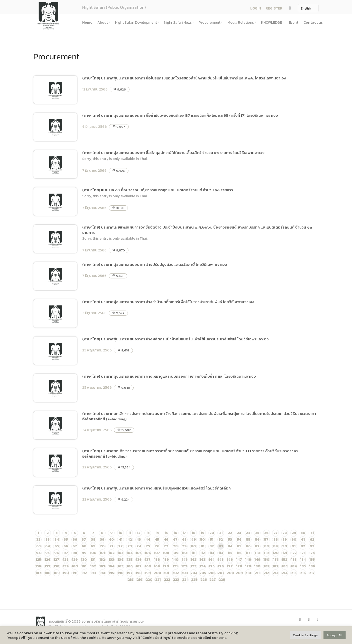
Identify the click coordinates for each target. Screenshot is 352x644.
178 (239, 566)
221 (158, 580)
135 (130, 560)
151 (275, 560)
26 (266, 533)
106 (148, 553)
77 (166, 546)
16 (175, 533)
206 (212, 573)
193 (93, 573)
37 (84, 539)
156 (38, 566)
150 (266, 560)
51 (212, 539)
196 (120, 573)
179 (248, 566)
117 (248, 553)
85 (239, 546)
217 (312, 573)
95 (47, 553)
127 (57, 560)
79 (184, 546)
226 (204, 580)
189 (57, 573)
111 (193, 553)
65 (57, 546)
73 (130, 546)
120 (276, 553)
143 (202, 560)
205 (203, 573)
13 (148, 533)
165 (121, 566)
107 (157, 553)
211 (257, 573)
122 (294, 553)
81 (202, 546)
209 (239, 573)
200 (158, 573)
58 (276, 539)
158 (57, 566)
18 (193, 533)
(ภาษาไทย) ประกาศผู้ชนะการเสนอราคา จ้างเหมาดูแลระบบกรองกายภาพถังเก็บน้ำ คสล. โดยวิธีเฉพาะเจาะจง (169, 376)
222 (167, 580)
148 (248, 560)
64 (48, 546)
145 (221, 560)
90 (285, 546)
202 (175, 573)
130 (84, 560)
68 (84, 546)
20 (212, 533)
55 (248, 539)
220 (149, 580)
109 (175, 553)
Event (294, 22)
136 (139, 560)
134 (121, 560)
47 (175, 539)
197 (130, 573)
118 (257, 553)
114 (221, 553)
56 (257, 539)
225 (194, 580)
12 (139, 533)
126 (48, 560)
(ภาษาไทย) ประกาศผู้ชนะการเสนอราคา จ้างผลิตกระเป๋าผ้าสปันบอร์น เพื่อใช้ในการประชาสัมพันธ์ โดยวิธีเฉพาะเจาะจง (175, 339)
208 (230, 573)
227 (213, 580)
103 (120, 553)
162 (93, 566)
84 (230, 546)
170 (166, 566)
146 (230, 560)
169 (157, 566)
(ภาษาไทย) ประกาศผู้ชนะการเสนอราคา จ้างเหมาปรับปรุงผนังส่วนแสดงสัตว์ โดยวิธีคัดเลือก (156, 488)
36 (75, 539)
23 (239, 533)
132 (102, 560)
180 (257, 566)
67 (75, 546)
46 (166, 539)
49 (193, 539)
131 (93, 560)
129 (75, 560)
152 (285, 560)
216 (303, 573)
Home (87, 22)
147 (239, 560)
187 (38, 573)
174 (203, 566)
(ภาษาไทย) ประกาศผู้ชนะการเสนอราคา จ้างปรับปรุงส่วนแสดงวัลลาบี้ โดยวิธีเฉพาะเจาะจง (155, 264)
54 (239, 539)
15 (166, 533)
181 (266, 566)
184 (294, 566)
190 (66, 573)
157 (48, 566)
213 (276, 573)
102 (111, 553)
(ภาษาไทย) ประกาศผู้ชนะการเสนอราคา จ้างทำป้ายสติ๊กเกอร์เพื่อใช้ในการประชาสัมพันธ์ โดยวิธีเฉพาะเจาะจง (168, 302)
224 (185, 580)
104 (129, 553)
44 (148, 539)
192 (84, 573)
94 (38, 553)
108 (166, 553)
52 (221, 539)
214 (285, 573)
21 (221, 533)
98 (75, 553)
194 (102, 573)
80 (193, 546)
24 (248, 533)
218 (131, 580)
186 (312, 566)
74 (139, 546)
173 (193, 566)
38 (93, 539)
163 (102, 566)
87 (257, 546)
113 (212, 553)
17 (184, 533)
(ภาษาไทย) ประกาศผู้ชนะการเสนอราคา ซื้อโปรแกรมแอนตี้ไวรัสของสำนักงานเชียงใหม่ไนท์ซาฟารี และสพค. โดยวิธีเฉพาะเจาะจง (184, 78)
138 (157, 560)
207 (221, 573)
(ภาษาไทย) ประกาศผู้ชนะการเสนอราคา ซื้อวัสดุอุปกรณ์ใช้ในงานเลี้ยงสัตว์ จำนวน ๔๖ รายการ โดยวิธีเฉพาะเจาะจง (173, 153)
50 (202, 539)
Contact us (313, 22)
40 (111, 539)
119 (266, 553)
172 (184, 566)
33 (48, 539)
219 (140, 580)
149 (257, 560)
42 (130, 539)
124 (312, 553)
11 (129, 533)
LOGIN (256, 8)
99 (84, 553)
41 (121, 539)
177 (230, 566)
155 (312, 560)
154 (303, 560)
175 (212, 566)
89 (275, 546)
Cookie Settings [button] (305, 635)
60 (294, 539)
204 (194, 573)
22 (230, 533)
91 (294, 546)
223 (176, 580)
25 (257, 533)
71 (111, 546)
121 (285, 553)
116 (239, 553)
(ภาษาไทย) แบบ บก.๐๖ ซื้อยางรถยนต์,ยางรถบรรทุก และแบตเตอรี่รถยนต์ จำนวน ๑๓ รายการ (158, 190)
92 (303, 546)
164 (111, 566)
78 (175, 546)
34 (57, 539)
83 (221, 546)
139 (166, 560)
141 (184, 560)
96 (57, 553)
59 (285, 539)
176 (221, 566)
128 (66, 560)
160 (75, 566)
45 (157, 539)
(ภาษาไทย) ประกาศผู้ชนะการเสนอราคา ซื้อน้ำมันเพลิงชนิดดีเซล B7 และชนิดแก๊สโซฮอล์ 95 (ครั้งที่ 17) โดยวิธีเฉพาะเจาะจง (180, 115)
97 (66, 553)
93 (312, 546)
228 (222, 580)
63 (38, 546)
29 (294, 533)
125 (38, 560)
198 (139, 573)
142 (193, 560)
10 (120, 533)
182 (275, 566)
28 (285, 533)
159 (66, 566)
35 (66, 539)
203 (184, 573)
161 (84, 566)
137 (148, 560)
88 (266, 546)
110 (184, 553)
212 (266, 573)
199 (148, 573)
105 (139, 553)
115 (230, 553)
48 (184, 539)
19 (202, 533)
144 (212, 560)
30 (303, 533)
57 (266, 539)
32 (38, 539)
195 (111, 573)
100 (93, 553)
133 (111, 560)
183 (285, 566)
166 (130, 566)
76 (157, 546)
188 (47, 573)
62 (312, 539)
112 (202, 553)
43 (139, 539)
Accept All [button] (335, 635)
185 (303, 566)
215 (294, 573)
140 (175, 560)
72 (120, 546)
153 (294, 560)
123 (303, 553)
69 (93, 546)
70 (102, 546)
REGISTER (274, 8)
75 (148, 546)
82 (212, 546)
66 (66, 546)
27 (276, 533)
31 (312, 533)
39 (102, 539)
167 (139, 566)
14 (157, 533)
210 (248, 573)
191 (75, 573)
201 (166, 573)
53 (230, 539)
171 (175, 566)
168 (148, 566)
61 (303, 539)
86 (248, 546)
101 (102, 553)
